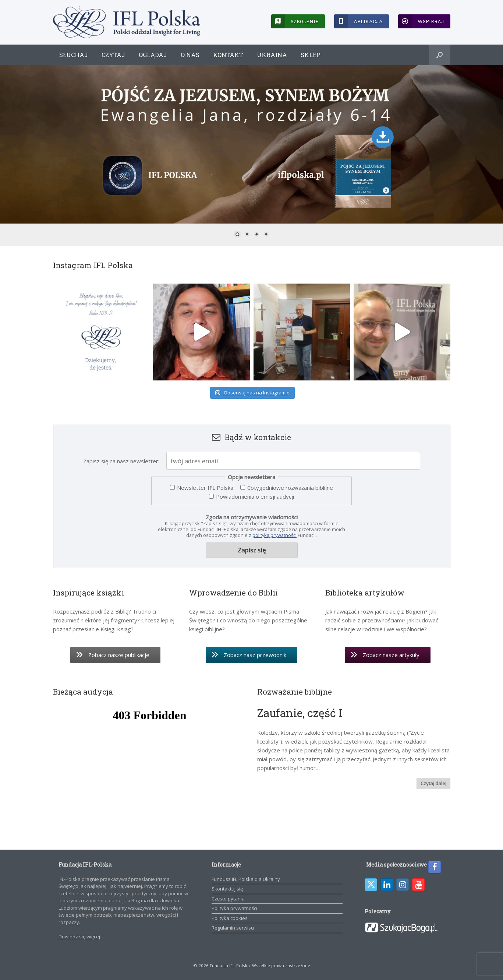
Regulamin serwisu (233, 928)
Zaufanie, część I (300, 713)
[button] (440, 55)
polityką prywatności (274, 535)
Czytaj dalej (433, 783)
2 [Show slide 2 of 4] (247, 235)
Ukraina (272, 55)
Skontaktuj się (227, 889)
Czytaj (113, 55)
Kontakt (228, 55)
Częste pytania (228, 899)
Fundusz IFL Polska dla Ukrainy (246, 879)
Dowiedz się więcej (79, 937)
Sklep (311, 55)
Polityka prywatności (234, 908)
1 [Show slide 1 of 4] (237, 235)
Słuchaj (74, 55)
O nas (190, 55)
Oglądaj (153, 55)
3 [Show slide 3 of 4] (256, 235)
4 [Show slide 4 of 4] (266, 235)
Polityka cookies (230, 918)
